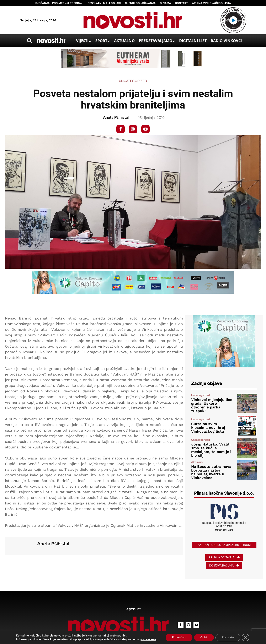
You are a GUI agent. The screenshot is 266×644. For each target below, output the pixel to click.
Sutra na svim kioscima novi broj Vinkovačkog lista (208, 427)
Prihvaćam (179, 637)
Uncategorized (133, 81)
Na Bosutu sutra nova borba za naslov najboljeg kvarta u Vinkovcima (211, 472)
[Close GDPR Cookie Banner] (245, 638)
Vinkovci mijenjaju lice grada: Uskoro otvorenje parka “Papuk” (212, 405)
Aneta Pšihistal (116, 117)
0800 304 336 (224, 530)
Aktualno (197, 462)
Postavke (228, 637)
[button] (29, 41)
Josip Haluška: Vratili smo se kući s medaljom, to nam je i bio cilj (211, 450)
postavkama (148, 639)
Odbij (204, 637)
